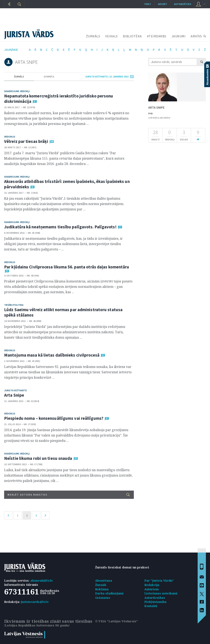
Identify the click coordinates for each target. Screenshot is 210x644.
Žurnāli (101, 585)
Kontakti (151, 606)
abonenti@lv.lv (42, 581)
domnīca (49, 76)
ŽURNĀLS (93, 36)
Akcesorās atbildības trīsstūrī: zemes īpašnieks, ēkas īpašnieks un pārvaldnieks (67, 184)
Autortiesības (155, 598)
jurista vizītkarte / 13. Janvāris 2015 (107, 76)
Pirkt (148, 4)
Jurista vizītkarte (15, 390)
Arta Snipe (14, 395)
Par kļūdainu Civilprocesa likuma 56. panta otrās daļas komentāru (67, 267)
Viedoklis (10, 137)
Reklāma (102, 589)
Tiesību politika (14, 305)
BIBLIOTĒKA (132, 36)
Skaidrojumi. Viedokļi (17, 91)
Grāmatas (103, 598)
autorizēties (183, 4)
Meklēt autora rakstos (69, 495)
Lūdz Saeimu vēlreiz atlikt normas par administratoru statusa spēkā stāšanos (63, 312)
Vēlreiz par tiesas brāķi (26, 141)
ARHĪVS (196, 36)
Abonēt (163, 4)
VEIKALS (111, 36)
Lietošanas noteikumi (161, 593)
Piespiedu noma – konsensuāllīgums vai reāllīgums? (54, 418)
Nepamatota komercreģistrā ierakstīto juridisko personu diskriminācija (59, 99)
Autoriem (152, 589)
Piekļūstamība (156, 602)
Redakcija (152, 585)
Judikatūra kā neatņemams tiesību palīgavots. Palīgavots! (60, 227)
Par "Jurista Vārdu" (159, 581)
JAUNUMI (179, 36)
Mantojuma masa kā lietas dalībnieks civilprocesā (52, 355)
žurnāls (19, 76)
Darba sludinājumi (109, 593)
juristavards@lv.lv (35, 602)
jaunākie (11, 50)
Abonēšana (104, 581)
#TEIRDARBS (157, 36)
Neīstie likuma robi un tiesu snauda (38, 458)
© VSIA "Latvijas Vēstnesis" (116, 621)
